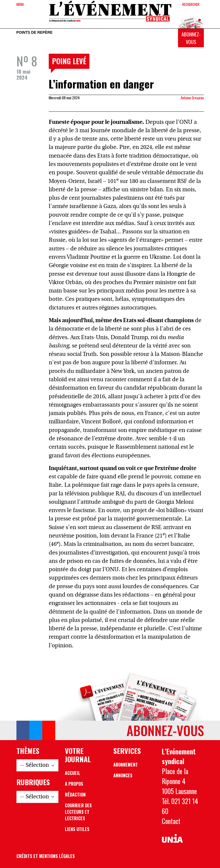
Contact (171, 821)
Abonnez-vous (191, 38)
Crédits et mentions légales (46, 856)
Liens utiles (77, 829)
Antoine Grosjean (192, 98)
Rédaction (75, 795)
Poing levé (69, 61)
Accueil (73, 773)
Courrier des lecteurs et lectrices (78, 812)
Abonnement (126, 765)
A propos (74, 784)
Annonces (123, 775)
